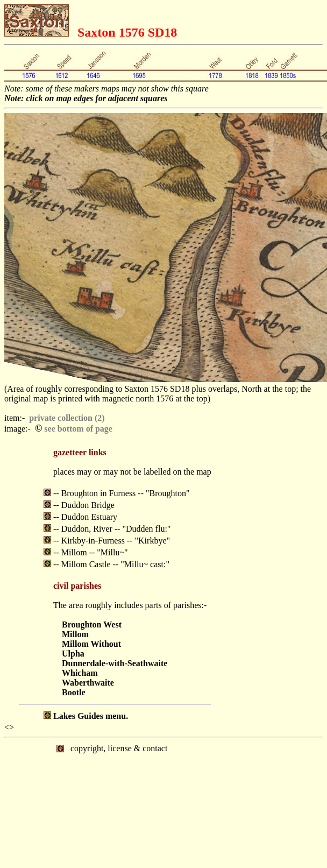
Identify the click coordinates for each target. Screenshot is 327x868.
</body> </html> (163, 782)
